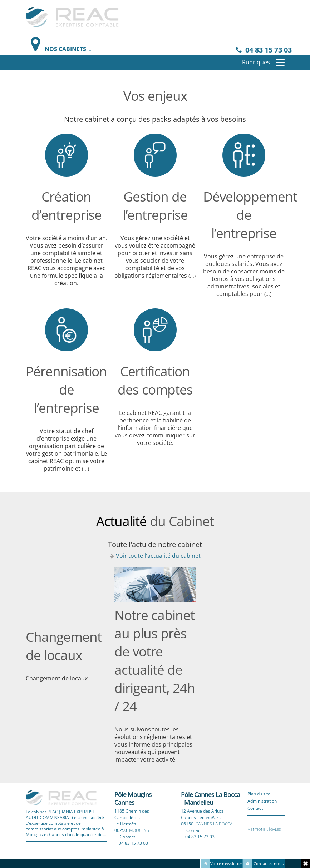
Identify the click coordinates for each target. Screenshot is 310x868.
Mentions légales (264, 829)
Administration (262, 801)
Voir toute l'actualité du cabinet (158, 556)
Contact (127, 837)
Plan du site (259, 794)
